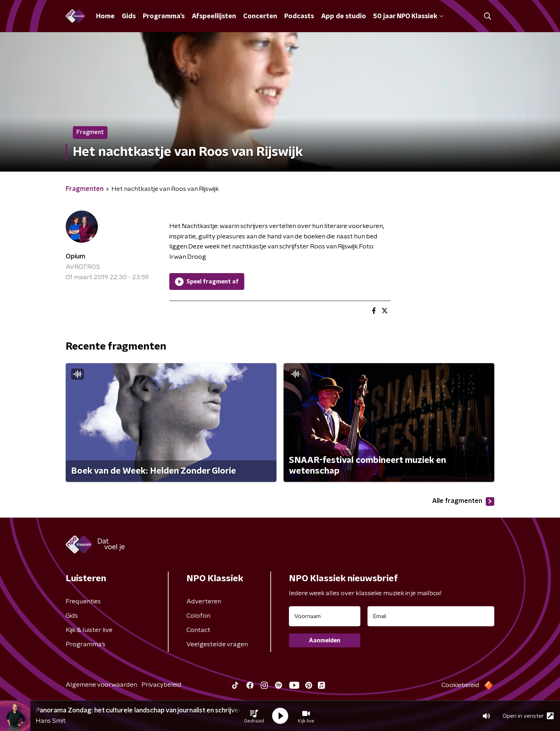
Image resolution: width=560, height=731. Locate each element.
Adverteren (204, 602)
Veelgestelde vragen (217, 644)
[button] (254, 716)
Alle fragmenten (463, 502)
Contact (198, 630)
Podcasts (299, 16)
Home (105, 16)
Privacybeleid (161, 685)
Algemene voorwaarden (101, 685)
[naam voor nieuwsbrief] (325, 616)
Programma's (164, 16)
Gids (129, 16)
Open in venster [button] (528, 716)
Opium (76, 257)
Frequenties (83, 602)
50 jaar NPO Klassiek (408, 16)
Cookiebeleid (460, 685)
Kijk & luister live (89, 630)
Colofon (198, 616)
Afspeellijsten (214, 16)
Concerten (260, 16)
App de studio (344, 16)
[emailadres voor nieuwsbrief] (431, 616)
